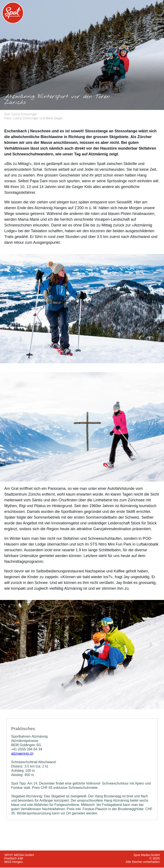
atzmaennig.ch (22, 753)
